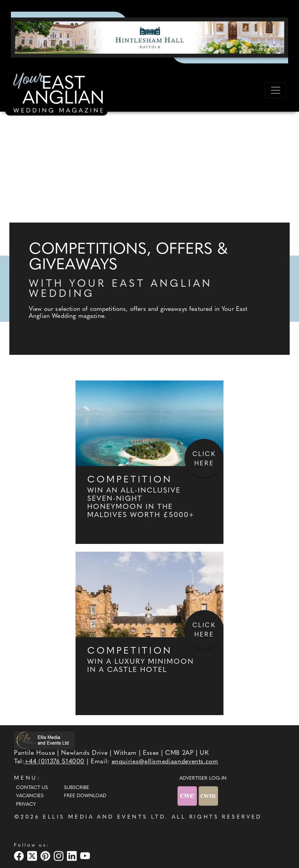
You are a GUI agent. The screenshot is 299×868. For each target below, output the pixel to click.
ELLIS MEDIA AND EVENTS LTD (104, 817)
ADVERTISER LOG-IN (203, 779)
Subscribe (77, 788)
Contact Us (32, 788)
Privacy (26, 805)
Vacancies (30, 796)
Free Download (85, 796)
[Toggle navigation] (276, 90)
